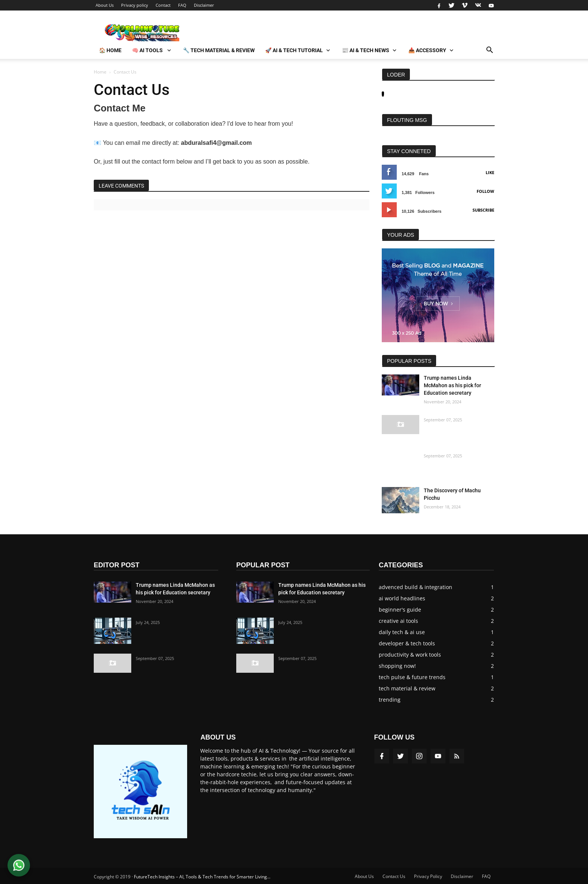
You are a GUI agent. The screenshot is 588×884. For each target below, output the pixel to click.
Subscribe (483, 210)
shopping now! (397, 666)
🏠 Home (110, 50)
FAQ (182, 5)
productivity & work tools (410, 655)
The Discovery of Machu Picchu (452, 494)
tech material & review (407, 688)
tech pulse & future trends (412, 677)
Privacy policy (135, 5)
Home (100, 72)
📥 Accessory (427, 50)
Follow (485, 191)
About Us (105, 5)
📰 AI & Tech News (366, 50)
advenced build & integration (415, 587)
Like (490, 172)
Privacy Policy (428, 876)
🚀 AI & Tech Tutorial (294, 50)
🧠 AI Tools (148, 50)
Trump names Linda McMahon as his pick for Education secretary (452, 385)
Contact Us (394, 876)
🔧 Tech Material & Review (219, 50)
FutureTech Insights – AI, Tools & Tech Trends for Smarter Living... (202, 877)
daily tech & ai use (402, 632)
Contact (163, 5)
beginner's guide (400, 610)
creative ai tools (398, 621)
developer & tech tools (407, 643)
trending (390, 700)
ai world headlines (402, 598)
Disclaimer (204, 5)
